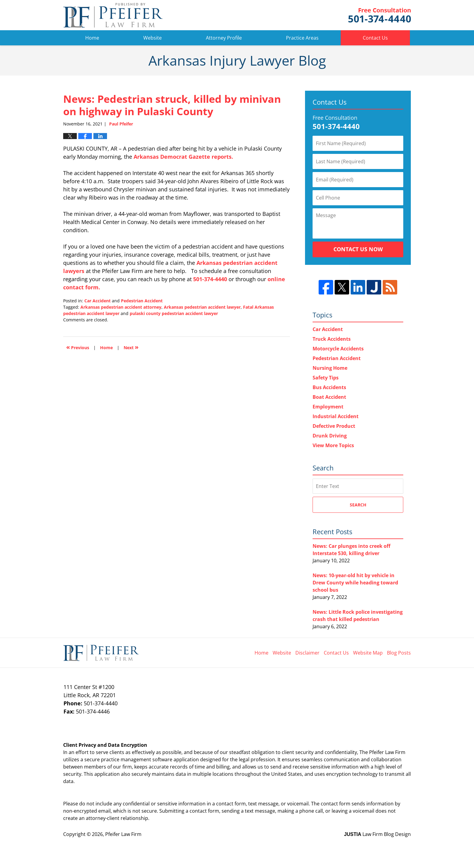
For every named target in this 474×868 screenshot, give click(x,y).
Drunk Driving (330, 436)
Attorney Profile (224, 38)
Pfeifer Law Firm (380, 15)
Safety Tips (326, 378)
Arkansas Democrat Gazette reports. (183, 157)
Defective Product (334, 426)
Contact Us (375, 38)
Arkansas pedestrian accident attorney (121, 307)
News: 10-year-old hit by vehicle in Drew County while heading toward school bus (355, 583)
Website (153, 38)
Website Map (368, 653)
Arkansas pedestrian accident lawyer (202, 307)
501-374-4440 (210, 279)
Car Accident (97, 301)
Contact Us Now (358, 249)
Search (358, 505)
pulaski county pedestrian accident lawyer (174, 313)
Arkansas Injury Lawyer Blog (113, 15)
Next (131, 347)
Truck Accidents (332, 339)
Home (92, 38)
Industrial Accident (336, 416)
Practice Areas (302, 38)
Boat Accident (329, 397)
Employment (328, 407)
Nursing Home (330, 368)
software (162, 759)
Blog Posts (399, 653)
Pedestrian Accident (142, 301)
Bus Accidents (329, 387)
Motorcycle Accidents (338, 349)
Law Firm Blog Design (377, 834)
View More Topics (333, 445)
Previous (78, 347)
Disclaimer (307, 653)
